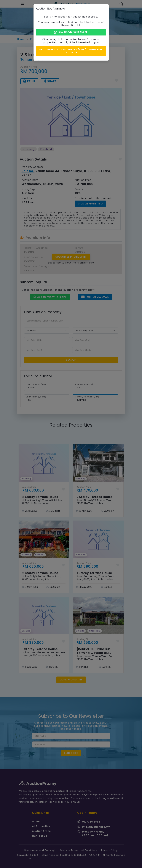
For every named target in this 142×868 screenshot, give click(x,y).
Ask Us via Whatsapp (71, 32)
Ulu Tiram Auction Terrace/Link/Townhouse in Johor (71, 51)
